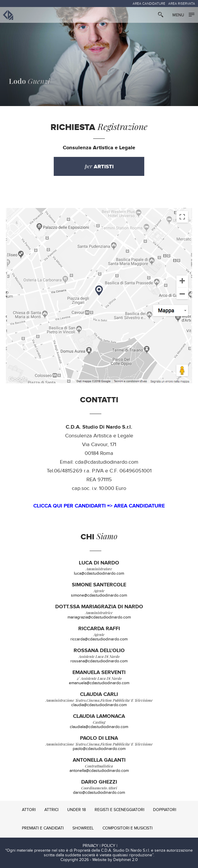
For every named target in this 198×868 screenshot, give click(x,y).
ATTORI (29, 810)
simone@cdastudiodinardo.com (99, 595)
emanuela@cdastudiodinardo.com (99, 683)
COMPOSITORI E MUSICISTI (127, 828)
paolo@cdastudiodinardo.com (99, 749)
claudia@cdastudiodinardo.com (99, 705)
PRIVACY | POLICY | (100, 846)
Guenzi (29, 81)
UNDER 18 (77, 810)
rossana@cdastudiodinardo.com (99, 661)
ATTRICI (51, 810)
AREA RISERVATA (182, 4)
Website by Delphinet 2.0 (115, 860)
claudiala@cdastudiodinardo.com (99, 727)
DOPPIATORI (165, 810)
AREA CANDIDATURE (149, 4)
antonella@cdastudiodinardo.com (99, 771)
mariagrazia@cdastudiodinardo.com (99, 617)
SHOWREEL (83, 828)
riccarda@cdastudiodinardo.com (99, 639)
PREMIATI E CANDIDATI (43, 828)
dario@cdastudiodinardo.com (99, 793)
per (99, 166)
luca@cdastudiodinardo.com (99, 574)
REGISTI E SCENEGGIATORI (119, 810)
